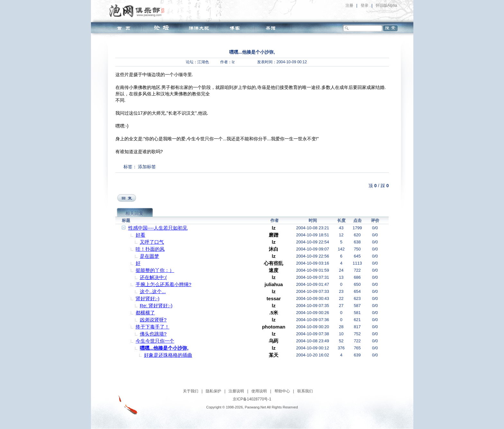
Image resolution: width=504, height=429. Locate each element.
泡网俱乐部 (138, 11)
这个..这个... (153, 291)
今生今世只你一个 (155, 341)
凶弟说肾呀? (153, 320)
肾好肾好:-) (148, 298)
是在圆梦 (149, 256)
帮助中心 (282, 391)
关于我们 (191, 391)
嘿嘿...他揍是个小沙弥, (164, 348)
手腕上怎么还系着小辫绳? (163, 284)
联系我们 (305, 391)
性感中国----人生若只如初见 (158, 228)
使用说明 (259, 391)
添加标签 (147, 167)
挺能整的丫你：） (155, 270)
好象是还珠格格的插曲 (168, 355)
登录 (364, 5)
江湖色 (203, 62)
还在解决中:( (153, 277)
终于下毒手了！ (153, 327)
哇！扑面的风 (150, 249)
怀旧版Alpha (387, 5)
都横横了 (145, 313)
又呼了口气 (152, 242)
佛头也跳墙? (153, 334)
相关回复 (134, 213)
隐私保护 (213, 391)
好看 (140, 235)
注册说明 (236, 391)
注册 (349, 5)
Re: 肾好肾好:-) (156, 306)
